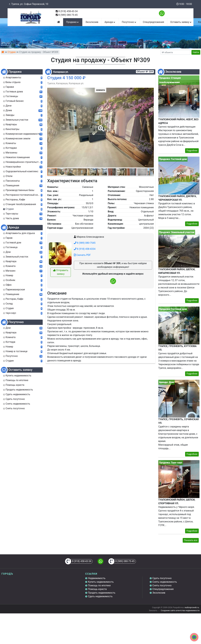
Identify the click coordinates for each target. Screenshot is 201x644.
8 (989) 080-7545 (85, 243)
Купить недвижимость (101, 582)
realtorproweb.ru (192, 607)
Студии (12, 52)
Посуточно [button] (129, 22)
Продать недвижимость (102, 593)
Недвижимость (97, 578)
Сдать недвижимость (100, 596)
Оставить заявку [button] (181, 22)
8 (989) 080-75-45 (68, 15)
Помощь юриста (97, 589)
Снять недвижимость (165, 582)
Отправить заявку (61, 272)
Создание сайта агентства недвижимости (180, 610)
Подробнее (192, 151)
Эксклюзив (92, 22)
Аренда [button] (110, 22)
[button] (100, 126)
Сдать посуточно (162, 578)
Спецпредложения (153, 22)
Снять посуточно (162, 585)
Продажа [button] (73, 22)
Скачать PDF (82, 255)
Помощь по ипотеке (99, 585)
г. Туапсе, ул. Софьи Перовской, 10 (29, 4)
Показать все (191, 540)
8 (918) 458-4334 (85, 249)
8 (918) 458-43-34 (68, 11)
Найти (196, 52)
